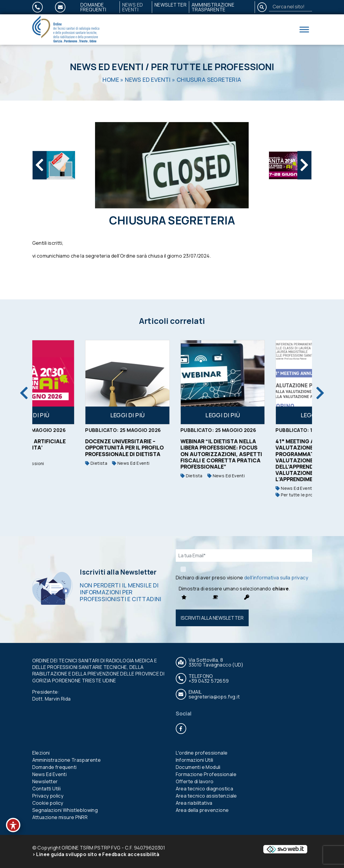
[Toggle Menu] (304, 29)
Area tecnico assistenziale (206, 796)
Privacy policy (48, 796)
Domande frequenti (93, 7)
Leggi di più (69, 415)
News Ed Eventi (133, 7)
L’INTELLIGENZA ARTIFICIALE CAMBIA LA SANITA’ (65, 444)
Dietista (133, 463)
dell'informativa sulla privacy (276, 578)
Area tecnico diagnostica (205, 789)
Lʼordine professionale (202, 753)
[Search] (291, 7)
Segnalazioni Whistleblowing (65, 810)
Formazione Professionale (206, 774)
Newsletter (171, 5)
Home (111, 80)
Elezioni (41, 753)
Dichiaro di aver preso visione (242, 578)
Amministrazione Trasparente (213, 7)
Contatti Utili (47, 789)
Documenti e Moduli (198, 767)
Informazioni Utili (195, 760)
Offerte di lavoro (195, 781)
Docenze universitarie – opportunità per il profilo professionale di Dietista (162, 447)
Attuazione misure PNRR (60, 817)
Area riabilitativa (194, 803)
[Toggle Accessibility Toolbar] (13, 825)
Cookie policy (48, 803)
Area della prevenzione (202, 810)
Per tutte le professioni (212, 67)
